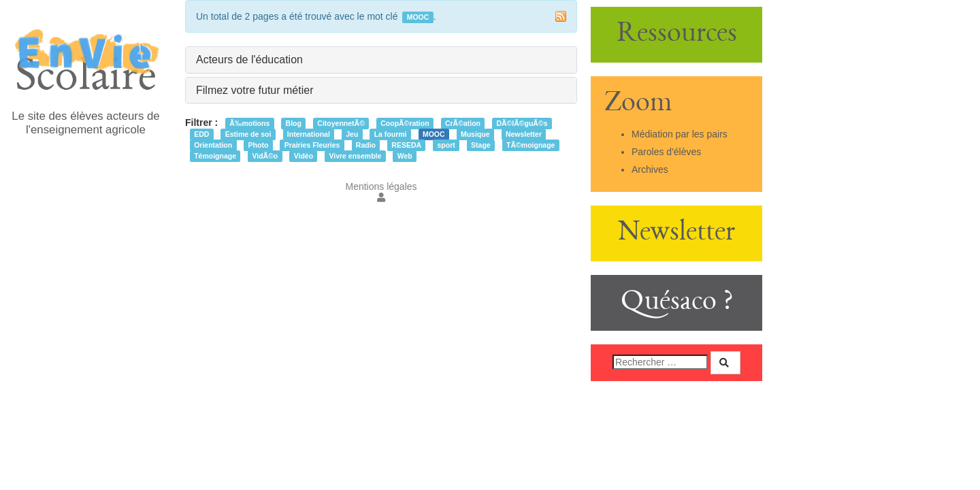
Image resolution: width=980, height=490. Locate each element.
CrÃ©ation (463, 123)
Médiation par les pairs (680, 134)
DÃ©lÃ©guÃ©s (522, 123)
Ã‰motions (249, 123)
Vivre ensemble (355, 156)
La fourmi (391, 134)
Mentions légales (381, 186)
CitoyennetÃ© (341, 123)
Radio (366, 145)
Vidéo (304, 156)
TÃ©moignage (530, 145)
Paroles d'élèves (666, 152)
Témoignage (215, 156)
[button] (381, 197)
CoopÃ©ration (405, 123)
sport (446, 145)
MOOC (434, 134)
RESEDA (406, 145)
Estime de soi (248, 134)
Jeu (352, 134)
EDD (201, 134)
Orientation (213, 145)
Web (405, 156)
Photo (259, 145)
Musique (475, 134)
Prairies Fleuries (312, 145)
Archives (650, 169)
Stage (481, 145)
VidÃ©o (265, 156)
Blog (294, 123)
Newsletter (524, 134)
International (309, 134)
